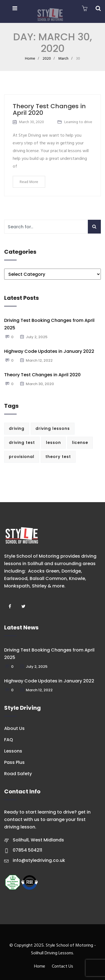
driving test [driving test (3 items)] (22, 443)
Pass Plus (14, 762)
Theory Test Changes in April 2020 (49, 109)
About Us (14, 728)
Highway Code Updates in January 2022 (49, 351)
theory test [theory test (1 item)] (58, 457)
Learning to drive (78, 122)
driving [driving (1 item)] (17, 428)
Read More (29, 182)
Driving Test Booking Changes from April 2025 (49, 324)
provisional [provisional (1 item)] (22, 457)
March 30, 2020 (31, 122)
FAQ (9, 740)
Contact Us (62, 966)
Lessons (13, 751)
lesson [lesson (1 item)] (53, 443)
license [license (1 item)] (80, 443)
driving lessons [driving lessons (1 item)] (53, 428)
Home (30, 59)
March (63, 59)
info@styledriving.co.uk (39, 860)
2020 (47, 59)
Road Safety (18, 774)
